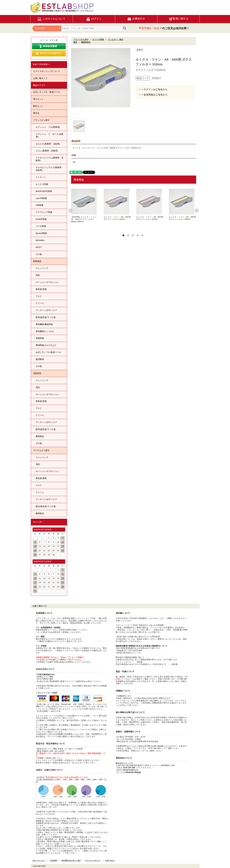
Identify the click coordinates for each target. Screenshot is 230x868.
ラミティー (41, 177)
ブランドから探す (41, 120)
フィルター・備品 (115, 39)
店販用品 (37, 373)
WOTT (39, 247)
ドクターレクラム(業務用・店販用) (49, 159)
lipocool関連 (41, 233)
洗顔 (38, 275)
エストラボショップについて (47, 71)
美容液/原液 (41, 289)
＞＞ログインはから (153, 89)
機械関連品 (86, 42)
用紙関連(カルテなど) (46, 345)
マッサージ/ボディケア (46, 310)
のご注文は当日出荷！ (164, 28)
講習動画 (40, 359)
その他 (39, 254)
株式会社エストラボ (124, 763)
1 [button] (124, 236)
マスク (39, 296)
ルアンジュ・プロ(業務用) (48, 127)
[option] (101, 78)
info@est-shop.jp (133, 772)
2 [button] (129, 236)
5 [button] (143, 236)
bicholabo (40, 240)
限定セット (38, 106)
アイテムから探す (41, 450)
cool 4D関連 (41, 198)
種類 (75, 42)
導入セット (38, 99)
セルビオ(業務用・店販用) (48, 144)
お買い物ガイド (40, 78)
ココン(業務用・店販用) (47, 151)
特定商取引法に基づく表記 (71, 860)
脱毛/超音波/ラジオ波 (46, 317)
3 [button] (134, 236)
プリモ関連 (41, 226)
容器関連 (40, 338)
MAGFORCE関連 (44, 191)
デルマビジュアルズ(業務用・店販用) (49, 169)
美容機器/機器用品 (44, 324)
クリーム (40, 303)
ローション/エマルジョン (47, 282)
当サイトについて (39, 860)
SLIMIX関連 (41, 219)
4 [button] (138, 236)
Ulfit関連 (39, 205)
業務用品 (37, 261)
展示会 (36, 113)
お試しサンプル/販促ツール (48, 352)
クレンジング (42, 268)
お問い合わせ (110, 860)
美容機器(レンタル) (45, 331)
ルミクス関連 (42, 184)
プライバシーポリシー (93, 860)
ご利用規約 (53, 860)
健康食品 (40, 436)
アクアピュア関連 (44, 212)
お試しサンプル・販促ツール (47, 92)
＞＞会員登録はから (153, 95)
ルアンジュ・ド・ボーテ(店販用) (49, 135)
